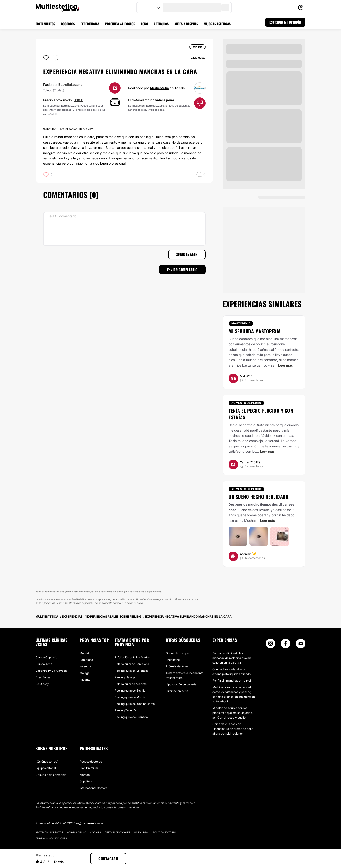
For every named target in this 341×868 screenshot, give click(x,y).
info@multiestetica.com (89, 823)
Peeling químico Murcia (130, 697)
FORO (144, 24)
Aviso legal (141, 832)
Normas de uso (77, 832)
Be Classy (42, 684)
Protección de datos (49, 832)
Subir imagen (187, 254)
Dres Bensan (44, 677)
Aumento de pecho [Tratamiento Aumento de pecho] (246, 403)
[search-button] (225, 8)
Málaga (85, 673)
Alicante (85, 680)
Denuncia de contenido (51, 775)
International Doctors (93, 788)
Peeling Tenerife (125, 710)
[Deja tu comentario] (124, 229)
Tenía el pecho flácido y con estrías (261, 414)
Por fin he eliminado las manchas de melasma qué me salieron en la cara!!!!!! (232, 658)
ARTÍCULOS (161, 24)
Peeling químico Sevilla (130, 690)
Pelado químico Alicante (131, 684)
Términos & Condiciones (51, 838)
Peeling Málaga (125, 677)
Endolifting (173, 660)
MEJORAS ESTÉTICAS (217, 24)
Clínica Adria (44, 664)
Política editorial (165, 832)
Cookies (96, 832)
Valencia (85, 666)
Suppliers (86, 781)
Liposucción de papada (181, 684)
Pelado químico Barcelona (132, 664)
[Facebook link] (286, 645)
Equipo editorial (46, 768)
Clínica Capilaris (46, 657)
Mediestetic (159, 88)
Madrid (84, 653)
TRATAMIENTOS (45, 24)
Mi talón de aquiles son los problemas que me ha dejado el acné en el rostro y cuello (233, 713)
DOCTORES (68, 24)
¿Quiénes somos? (47, 761)
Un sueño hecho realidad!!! (259, 497)
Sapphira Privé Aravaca (51, 671)
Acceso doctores (91, 761)
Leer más (286, 365)
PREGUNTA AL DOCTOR (120, 24)
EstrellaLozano (70, 85)
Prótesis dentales (177, 666)
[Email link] (301, 644)
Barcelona (86, 660)
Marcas (85, 775)
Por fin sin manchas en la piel (232, 681)
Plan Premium (89, 768)
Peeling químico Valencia (131, 671)
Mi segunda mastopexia (255, 331)
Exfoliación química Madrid (132, 657)
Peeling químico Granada (131, 717)
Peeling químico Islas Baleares (135, 704)
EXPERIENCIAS (90, 24)
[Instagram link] (270, 645)
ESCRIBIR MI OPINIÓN (285, 22)
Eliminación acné (177, 691)
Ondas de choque (177, 653)
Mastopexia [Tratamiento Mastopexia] (241, 323)
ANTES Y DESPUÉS (186, 24)
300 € (78, 100)
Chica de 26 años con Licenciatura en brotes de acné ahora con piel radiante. (233, 729)
